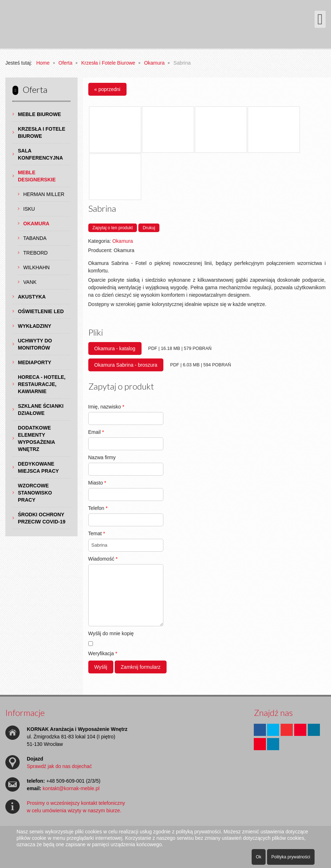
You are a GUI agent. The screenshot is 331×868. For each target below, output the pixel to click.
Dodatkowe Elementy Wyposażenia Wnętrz (36, 438)
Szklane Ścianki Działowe (41, 410)
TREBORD (35, 253)
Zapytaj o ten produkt (113, 228)
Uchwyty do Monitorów (35, 344)
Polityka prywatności (291, 857)
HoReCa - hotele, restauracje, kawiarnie (42, 384)
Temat (97, 533)
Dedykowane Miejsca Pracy (38, 467)
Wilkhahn (36, 267)
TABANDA (35, 238)
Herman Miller (44, 194)
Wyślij (101, 667)
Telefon (98, 508)
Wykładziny (34, 326)
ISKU (29, 209)
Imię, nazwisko (106, 407)
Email (96, 432)
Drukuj (149, 228)
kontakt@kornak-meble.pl (71, 788)
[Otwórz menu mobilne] (320, 19)
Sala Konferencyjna (40, 154)
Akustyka (32, 297)
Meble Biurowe (39, 114)
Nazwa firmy (102, 457)
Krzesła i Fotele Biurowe (41, 132)
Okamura (36, 224)
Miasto (97, 483)
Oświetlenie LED (41, 311)
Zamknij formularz (141, 667)
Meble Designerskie (37, 176)
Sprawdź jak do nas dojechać (59, 766)
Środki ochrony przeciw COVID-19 (42, 518)
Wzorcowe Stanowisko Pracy (35, 493)
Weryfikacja (103, 653)
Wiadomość (103, 559)
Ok (259, 857)
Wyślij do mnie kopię (111, 633)
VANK (30, 282)
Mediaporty (34, 362)
